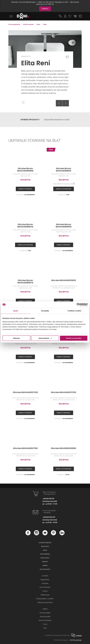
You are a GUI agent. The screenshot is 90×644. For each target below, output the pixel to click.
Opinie (45, 609)
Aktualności (45, 569)
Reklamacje (45, 595)
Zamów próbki (45, 616)
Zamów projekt (45, 612)
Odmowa (16, 338)
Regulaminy (45, 579)
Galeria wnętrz (45, 542)
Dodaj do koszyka (64, 188)
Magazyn (45, 546)
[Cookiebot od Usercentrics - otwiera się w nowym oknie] (78, 305)
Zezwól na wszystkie (74, 338)
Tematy (45, 561)
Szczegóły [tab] (45, 311)
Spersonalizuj (45, 338)
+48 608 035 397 (49, 517)
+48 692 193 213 (48, 498)
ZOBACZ (45, 9)
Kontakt (45, 575)
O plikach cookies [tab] (74, 311)
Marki (45, 565)
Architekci (45, 558)
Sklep (45, 550)
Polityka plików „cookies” (45, 598)
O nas (45, 624)
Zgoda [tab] (16, 311)
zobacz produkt (25, 188)
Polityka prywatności (45, 602)
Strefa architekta (45, 620)
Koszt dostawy (45, 587)
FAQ (45, 628)
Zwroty (45, 591)
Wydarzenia (45, 554)
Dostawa (45, 583)
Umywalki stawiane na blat (57, 119)
